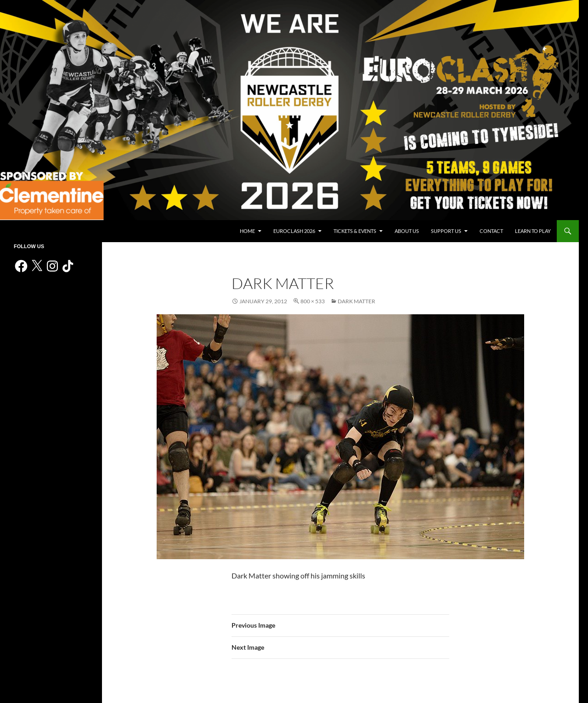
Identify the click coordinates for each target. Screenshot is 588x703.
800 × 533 (313, 301)
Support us (446, 231)
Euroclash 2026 (294, 231)
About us (407, 231)
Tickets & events (355, 231)
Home (247, 231)
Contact (491, 231)
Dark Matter (356, 301)
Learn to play (533, 231)
